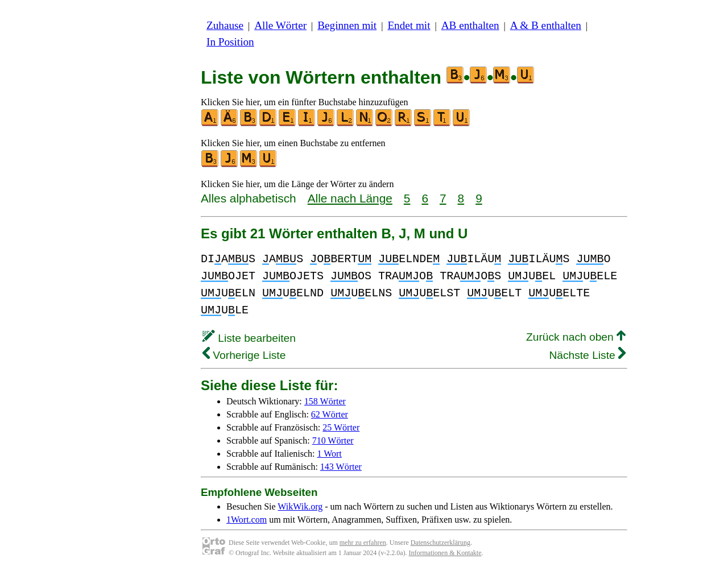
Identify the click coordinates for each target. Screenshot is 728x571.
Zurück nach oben (576, 337)
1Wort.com (247, 520)
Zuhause (225, 25)
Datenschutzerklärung (440, 543)
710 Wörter (333, 440)
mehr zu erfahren (363, 543)
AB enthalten (470, 25)
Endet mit (409, 25)
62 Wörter (330, 414)
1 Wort (330, 454)
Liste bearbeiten (249, 338)
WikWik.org (300, 506)
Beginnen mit (347, 25)
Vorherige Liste (244, 355)
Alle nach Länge (350, 198)
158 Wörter (325, 401)
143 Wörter (341, 467)
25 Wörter (341, 427)
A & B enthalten (546, 25)
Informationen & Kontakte (445, 553)
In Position (230, 42)
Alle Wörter (280, 25)
